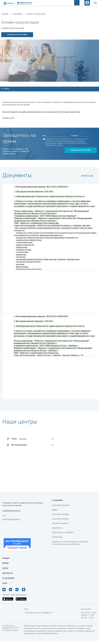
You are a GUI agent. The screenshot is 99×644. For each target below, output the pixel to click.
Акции (6, 558)
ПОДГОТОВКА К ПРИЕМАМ (63, 533)
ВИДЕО (55, 510)
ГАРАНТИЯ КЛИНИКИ (61, 515)
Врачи (6, 563)
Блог (5, 583)
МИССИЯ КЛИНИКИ (60, 524)
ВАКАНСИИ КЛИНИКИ (61, 506)
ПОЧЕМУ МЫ (57, 537)
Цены (5, 568)
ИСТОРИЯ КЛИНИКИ (60, 519)
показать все (8, 118)
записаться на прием (17, 35)
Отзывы (5, 89)
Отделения (17, 14)
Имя (44, 136)
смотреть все (87, 176)
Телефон (75, 136)
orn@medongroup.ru (12, 511)
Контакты (8, 573)
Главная (5, 14)
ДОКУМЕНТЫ (57, 528)
